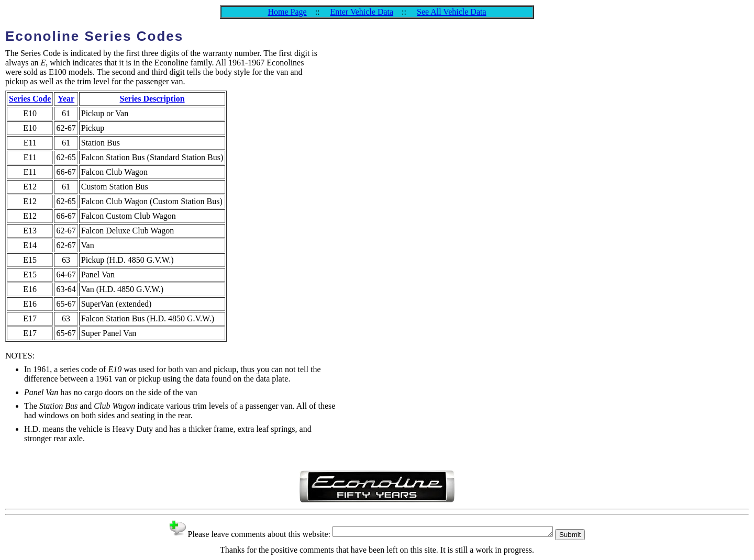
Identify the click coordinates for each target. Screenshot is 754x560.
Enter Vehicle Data (362, 12)
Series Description (152, 99)
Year (66, 99)
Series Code (30, 99)
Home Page (287, 12)
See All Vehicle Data (452, 12)
